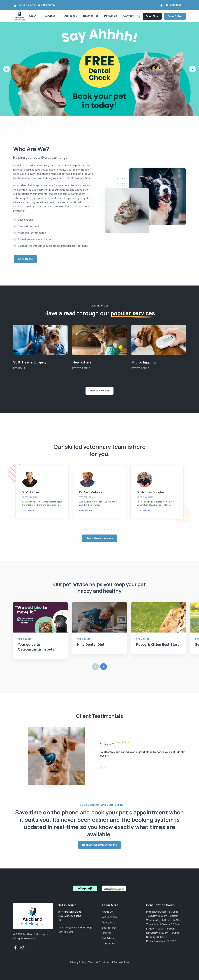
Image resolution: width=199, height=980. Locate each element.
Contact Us (109, 943)
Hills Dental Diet (91, 644)
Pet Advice (111, 16)
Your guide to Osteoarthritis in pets (36, 647)
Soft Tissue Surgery (30, 362)
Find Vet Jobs (121, 962)
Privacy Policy (78, 962)
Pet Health (20, 368)
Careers (107, 933)
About (33, 16)
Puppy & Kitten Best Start (157, 644)
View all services (99, 391)
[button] (7, 69)
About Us (107, 912)
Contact (128, 16)
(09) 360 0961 (173, 5)
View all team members (99, 538)
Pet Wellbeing (81, 368)
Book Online (175, 16)
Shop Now (152, 16)
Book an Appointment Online (100, 845)
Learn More (27, 511)
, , (70, 916)
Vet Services (109, 917)
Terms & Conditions (100, 962)
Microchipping (143, 362)
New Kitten (82, 362)
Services (50, 16)
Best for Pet (91, 16)
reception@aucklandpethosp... (75, 927)
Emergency (70, 16)
